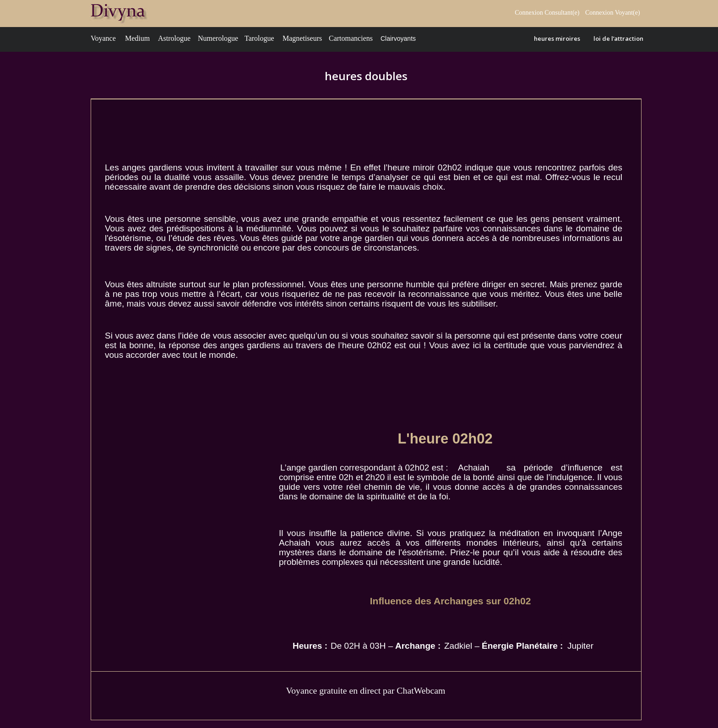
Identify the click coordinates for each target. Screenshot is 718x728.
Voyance (103, 38)
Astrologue (174, 38)
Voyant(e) (628, 13)
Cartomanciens (351, 38)
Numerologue (218, 38)
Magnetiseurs (302, 38)
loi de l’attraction (618, 38)
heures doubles (366, 76)
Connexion (600, 13)
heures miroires (557, 38)
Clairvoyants (398, 38)
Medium (137, 38)
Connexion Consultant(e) (547, 13)
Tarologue (259, 38)
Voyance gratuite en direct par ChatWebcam (365, 690)
